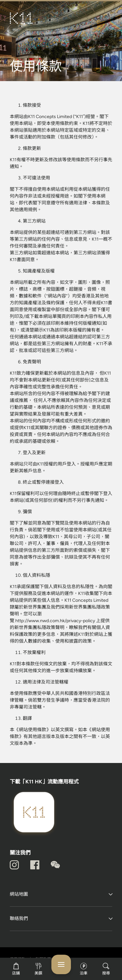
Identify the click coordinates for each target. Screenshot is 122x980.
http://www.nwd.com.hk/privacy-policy (56, 621)
